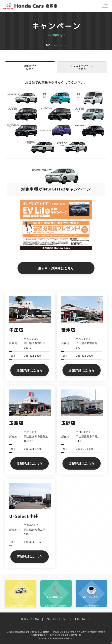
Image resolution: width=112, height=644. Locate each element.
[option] (56, 208)
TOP (48, 45)
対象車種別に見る (30, 67)
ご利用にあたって (82, 619)
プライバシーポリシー (56, 619)
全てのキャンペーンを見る (82, 67)
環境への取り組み (30, 619)
